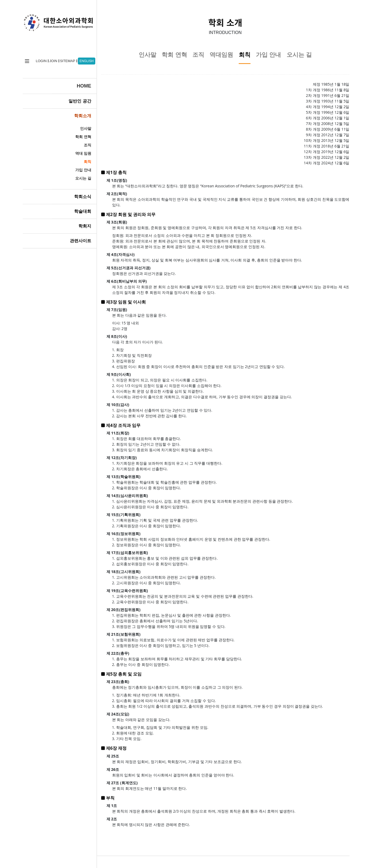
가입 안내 (75, 168)
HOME (76, 84)
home (25, 59)
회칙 (79, 159)
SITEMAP (65, 58)
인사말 (77, 126)
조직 (79, 143)
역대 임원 (75, 151)
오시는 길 (75, 176)
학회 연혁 (75, 134)
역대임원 (221, 55)
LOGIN (39, 58)
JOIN (51, 58)
